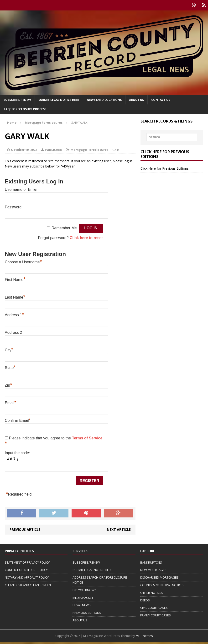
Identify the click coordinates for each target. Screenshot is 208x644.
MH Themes (144, 636)
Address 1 (14, 315)
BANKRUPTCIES (151, 562)
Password (13, 207)
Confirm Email (18, 420)
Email (11, 403)
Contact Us (161, 100)
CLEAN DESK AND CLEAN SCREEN (28, 585)
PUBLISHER (53, 150)
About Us (136, 100)
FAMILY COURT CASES (156, 615)
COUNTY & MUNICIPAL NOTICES (162, 585)
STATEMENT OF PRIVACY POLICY (27, 562)
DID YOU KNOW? (84, 590)
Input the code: (17, 453)
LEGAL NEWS (82, 605)
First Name (15, 280)
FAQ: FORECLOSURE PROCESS (25, 109)
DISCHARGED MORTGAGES (159, 577)
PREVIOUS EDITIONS (87, 613)
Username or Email (21, 189)
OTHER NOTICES (152, 593)
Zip (8, 385)
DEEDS (145, 600)
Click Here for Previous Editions (165, 168)
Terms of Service (87, 438)
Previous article (25, 529)
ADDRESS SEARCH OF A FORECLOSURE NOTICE (100, 580)
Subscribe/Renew (17, 100)
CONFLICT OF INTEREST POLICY (26, 570)
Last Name (15, 297)
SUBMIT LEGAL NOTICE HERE (59, 100)
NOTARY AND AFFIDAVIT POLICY (27, 577)
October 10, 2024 (24, 150)
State (10, 368)
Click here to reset (86, 238)
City (9, 350)
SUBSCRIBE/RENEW (86, 562)
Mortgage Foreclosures (89, 150)
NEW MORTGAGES (153, 570)
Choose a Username (23, 262)
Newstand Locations (104, 100)
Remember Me (64, 228)
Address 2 (13, 332)
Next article (119, 529)
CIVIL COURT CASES (154, 608)
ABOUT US (80, 620)
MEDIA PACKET (83, 598)
